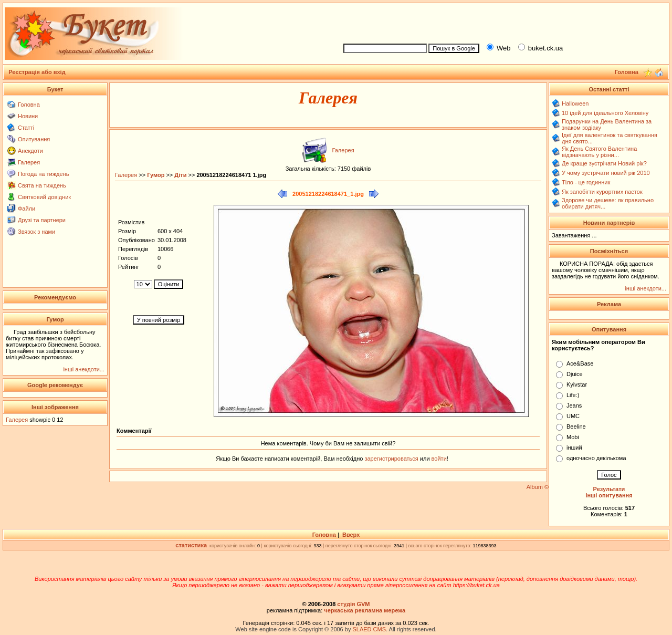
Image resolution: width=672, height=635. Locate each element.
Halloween (575, 103)
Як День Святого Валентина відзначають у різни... (599, 152)
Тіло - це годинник (586, 182)
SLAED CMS (369, 629)
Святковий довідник (44, 197)
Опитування (34, 139)
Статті (26, 128)
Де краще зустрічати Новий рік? (604, 163)
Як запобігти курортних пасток (602, 192)
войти (438, 459)
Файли (27, 209)
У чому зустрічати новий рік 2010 (606, 173)
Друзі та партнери (42, 220)
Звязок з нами (36, 232)
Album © (538, 487)
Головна (29, 105)
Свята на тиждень (42, 185)
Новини (28, 116)
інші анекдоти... (84, 369)
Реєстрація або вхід (37, 72)
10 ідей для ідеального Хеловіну (605, 113)
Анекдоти (30, 151)
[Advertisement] (502, 22)
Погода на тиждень (43, 174)
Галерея (29, 162)
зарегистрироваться (392, 459)
